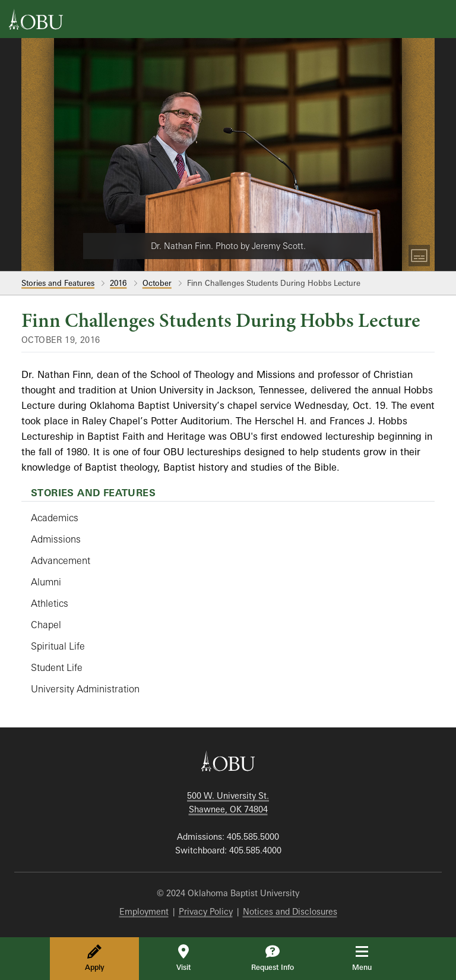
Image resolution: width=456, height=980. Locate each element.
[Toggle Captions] (419, 256)
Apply (95, 958)
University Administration (85, 689)
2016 (118, 283)
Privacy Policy (206, 911)
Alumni (46, 582)
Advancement (61, 560)
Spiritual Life (58, 646)
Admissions (56, 539)
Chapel (46, 625)
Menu (370, 958)
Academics (55, 518)
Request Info (273, 958)
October (157, 283)
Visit (183, 958)
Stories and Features (58, 283)
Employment (144, 911)
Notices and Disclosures (290, 911)
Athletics (50, 603)
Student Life (57, 667)
